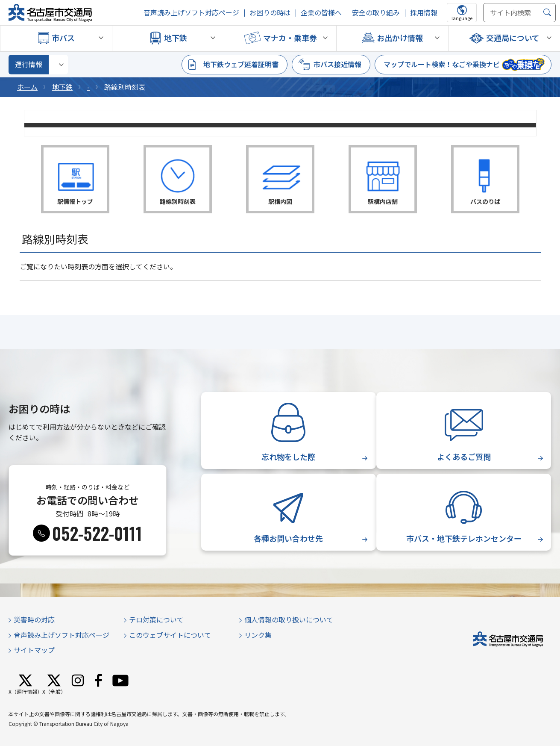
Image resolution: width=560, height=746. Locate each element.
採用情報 (424, 13)
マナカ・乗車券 (290, 38)
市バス (63, 38)
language (462, 18)
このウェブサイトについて (170, 635)
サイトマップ (34, 650)
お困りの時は (270, 13)
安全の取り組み (376, 13)
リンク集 (258, 635)
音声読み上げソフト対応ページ (191, 13)
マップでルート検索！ (442, 64)
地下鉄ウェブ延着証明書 (241, 64)
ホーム (27, 87)
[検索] (547, 13)
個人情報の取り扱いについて (289, 619)
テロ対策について (156, 619)
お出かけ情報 (400, 38)
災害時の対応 (34, 619)
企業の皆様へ (321, 13)
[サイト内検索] (519, 13)
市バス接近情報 (337, 64)
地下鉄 (176, 38)
